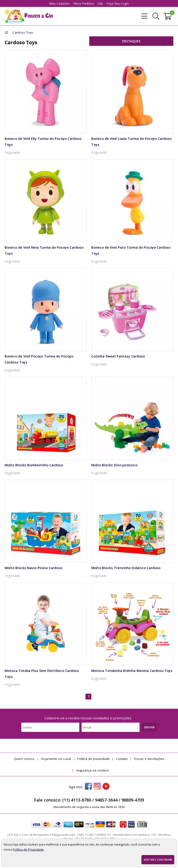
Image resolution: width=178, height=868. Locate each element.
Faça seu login (118, 3)
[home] (29, 16)
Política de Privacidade (28, 849)
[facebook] (88, 787)
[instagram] (97, 787)
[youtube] (106, 787)
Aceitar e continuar (158, 860)
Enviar (149, 727)
